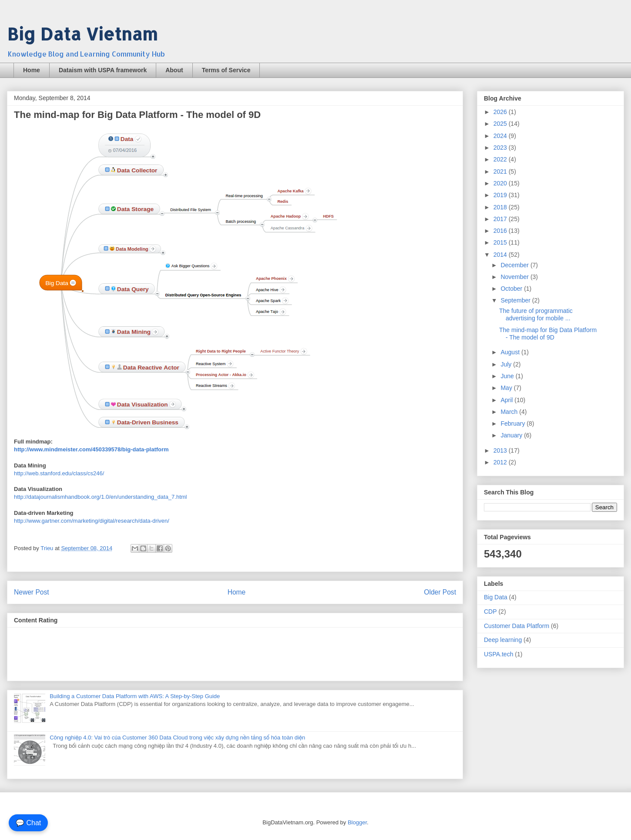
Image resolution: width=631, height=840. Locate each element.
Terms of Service (226, 70)
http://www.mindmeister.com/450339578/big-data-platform (91, 449)
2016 (501, 231)
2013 (501, 450)
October (512, 289)
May (507, 388)
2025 (501, 124)
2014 (501, 255)
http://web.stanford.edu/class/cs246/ (59, 473)
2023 (501, 148)
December (515, 265)
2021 (501, 171)
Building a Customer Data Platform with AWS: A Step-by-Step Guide (135, 696)
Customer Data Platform (517, 626)
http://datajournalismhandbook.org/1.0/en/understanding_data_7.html (101, 497)
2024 (501, 136)
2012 (501, 462)
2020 (501, 183)
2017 (501, 219)
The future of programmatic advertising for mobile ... (536, 314)
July (507, 364)
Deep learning (503, 640)
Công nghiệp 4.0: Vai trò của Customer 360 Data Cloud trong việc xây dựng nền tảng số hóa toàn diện (177, 738)
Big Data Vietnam (82, 34)
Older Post (440, 592)
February (514, 423)
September (516, 300)
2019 (501, 195)
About (174, 70)
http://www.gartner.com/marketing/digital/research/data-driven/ (92, 521)
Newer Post (32, 592)
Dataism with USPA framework (103, 70)
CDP (490, 612)
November (515, 277)
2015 (501, 242)
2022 (501, 159)
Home (32, 70)
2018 (501, 207)
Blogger (357, 822)
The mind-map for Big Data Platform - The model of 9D (548, 334)
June (508, 376)
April (507, 400)
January (512, 435)
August (511, 352)
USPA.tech (498, 654)
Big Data (496, 597)
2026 (501, 112)
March (510, 412)
